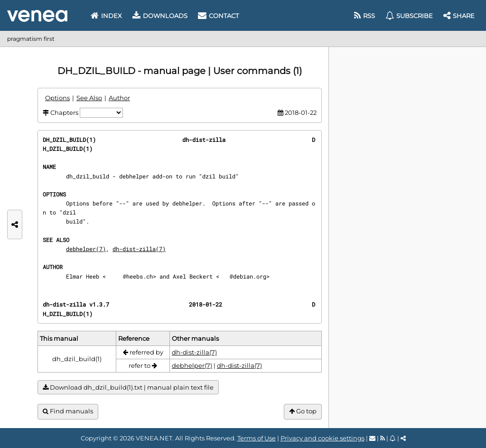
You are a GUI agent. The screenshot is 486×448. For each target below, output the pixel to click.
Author (119, 98)
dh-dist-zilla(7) (139, 249)
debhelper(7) (86, 249)
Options (57, 98)
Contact (218, 16)
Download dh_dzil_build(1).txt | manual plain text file (128, 387)
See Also (89, 98)
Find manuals (68, 411)
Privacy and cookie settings (322, 438)
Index (106, 16)
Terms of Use (257, 438)
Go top (303, 411)
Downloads (160, 16)
